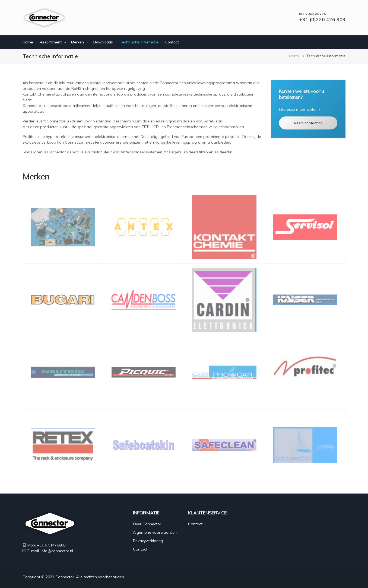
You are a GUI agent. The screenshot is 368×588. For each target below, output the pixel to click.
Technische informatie (139, 42)
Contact (172, 42)
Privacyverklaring (148, 541)
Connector (65, 577)
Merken (77, 42)
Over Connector (147, 524)
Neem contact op (308, 123)
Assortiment (51, 42)
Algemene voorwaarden (155, 532)
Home (28, 42)
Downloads (103, 42)
